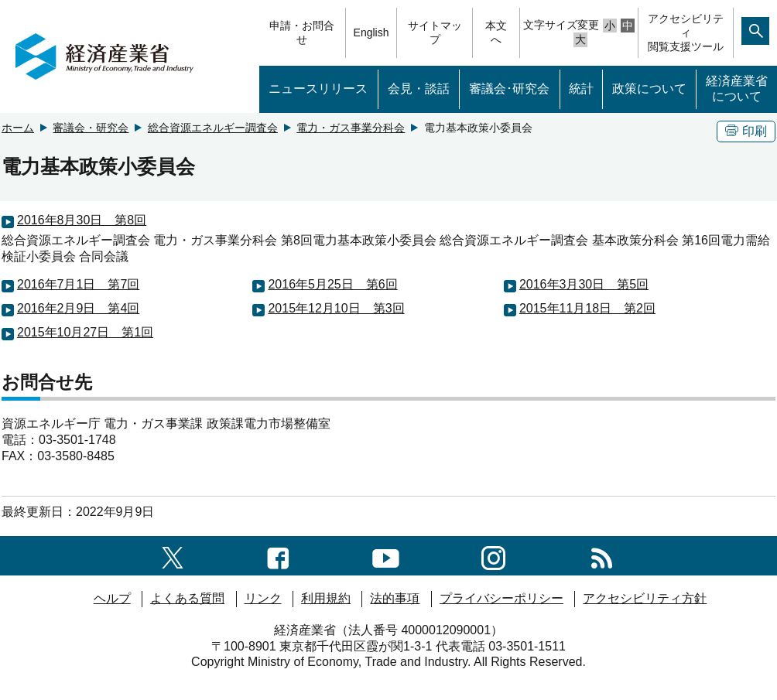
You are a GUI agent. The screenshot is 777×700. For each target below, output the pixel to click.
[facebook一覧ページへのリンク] (278, 555)
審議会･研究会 (509, 89)
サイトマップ (435, 32)
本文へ (496, 32)
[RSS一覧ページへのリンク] (602, 555)
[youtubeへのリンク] (386, 555)
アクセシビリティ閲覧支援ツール (686, 32)
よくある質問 (187, 598)
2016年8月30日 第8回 (82, 220)
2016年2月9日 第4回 (78, 308)
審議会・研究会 (91, 128)
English (371, 32)
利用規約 (326, 598)
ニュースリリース (318, 89)
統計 (581, 89)
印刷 (746, 131)
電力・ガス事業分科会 (351, 128)
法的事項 (395, 598)
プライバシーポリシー (501, 598)
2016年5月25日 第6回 (332, 284)
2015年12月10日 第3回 (336, 308)
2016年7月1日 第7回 (78, 284)
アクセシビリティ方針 (645, 598)
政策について (649, 89)
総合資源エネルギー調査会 (213, 128)
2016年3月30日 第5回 (584, 284)
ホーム (18, 128)
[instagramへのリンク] (493, 555)
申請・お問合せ (302, 32)
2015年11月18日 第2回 (587, 308)
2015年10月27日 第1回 (85, 332)
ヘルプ (112, 598)
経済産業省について (737, 89)
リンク (263, 598)
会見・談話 (419, 89)
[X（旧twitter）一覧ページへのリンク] (173, 555)
